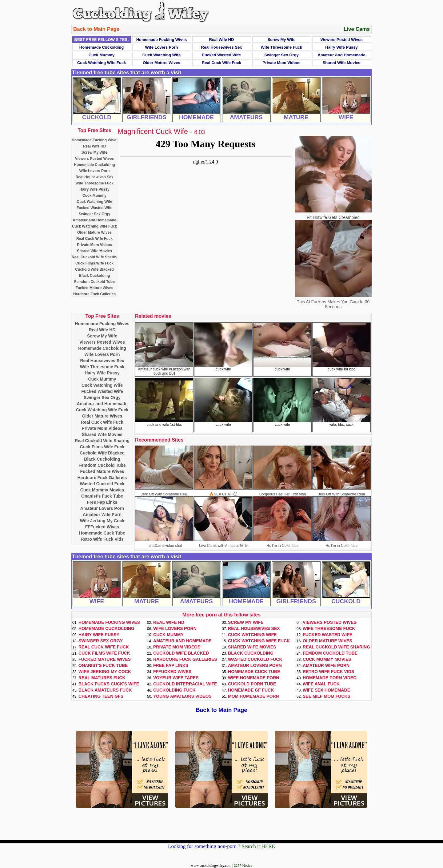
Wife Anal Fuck (321, 684)
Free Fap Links (102, 502)
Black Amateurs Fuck (105, 690)
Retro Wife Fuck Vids (102, 539)
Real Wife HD (222, 40)
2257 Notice (243, 866)
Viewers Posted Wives (342, 40)
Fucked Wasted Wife (221, 55)
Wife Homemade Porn (253, 678)
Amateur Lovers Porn (102, 508)
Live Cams (357, 29)
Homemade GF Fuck (251, 690)
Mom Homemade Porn (253, 696)
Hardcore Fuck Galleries (94, 294)
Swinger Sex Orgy (281, 55)
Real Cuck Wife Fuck (221, 63)
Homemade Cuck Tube (102, 533)
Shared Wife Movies (342, 63)
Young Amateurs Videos (182, 696)
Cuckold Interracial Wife (185, 684)
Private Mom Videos (281, 63)
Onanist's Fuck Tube (102, 496)
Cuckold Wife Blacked (94, 269)
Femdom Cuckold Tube (94, 282)
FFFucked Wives (102, 527)
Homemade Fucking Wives (162, 40)
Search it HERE (258, 846)
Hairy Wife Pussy (341, 47)
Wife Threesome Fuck (281, 47)
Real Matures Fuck (102, 678)
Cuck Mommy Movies (102, 490)
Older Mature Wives (161, 63)
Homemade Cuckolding (102, 47)
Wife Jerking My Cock (102, 521)
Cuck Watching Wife (162, 55)
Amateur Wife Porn (102, 515)
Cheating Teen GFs (101, 696)
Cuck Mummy (102, 55)
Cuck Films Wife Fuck (94, 263)
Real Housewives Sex (222, 47)
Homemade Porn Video (330, 678)
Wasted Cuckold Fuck (102, 484)
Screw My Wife (282, 40)
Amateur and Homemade (342, 55)
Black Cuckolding (95, 276)
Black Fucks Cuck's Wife (109, 684)
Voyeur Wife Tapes (176, 678)
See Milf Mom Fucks (327, 696)
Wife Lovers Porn (162, 47)
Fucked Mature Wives (95, 288)
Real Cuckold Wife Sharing (95, 257)
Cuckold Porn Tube (252, 684)
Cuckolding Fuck (174, 690)
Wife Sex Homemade (326, 690)
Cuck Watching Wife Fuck (102, 63)
